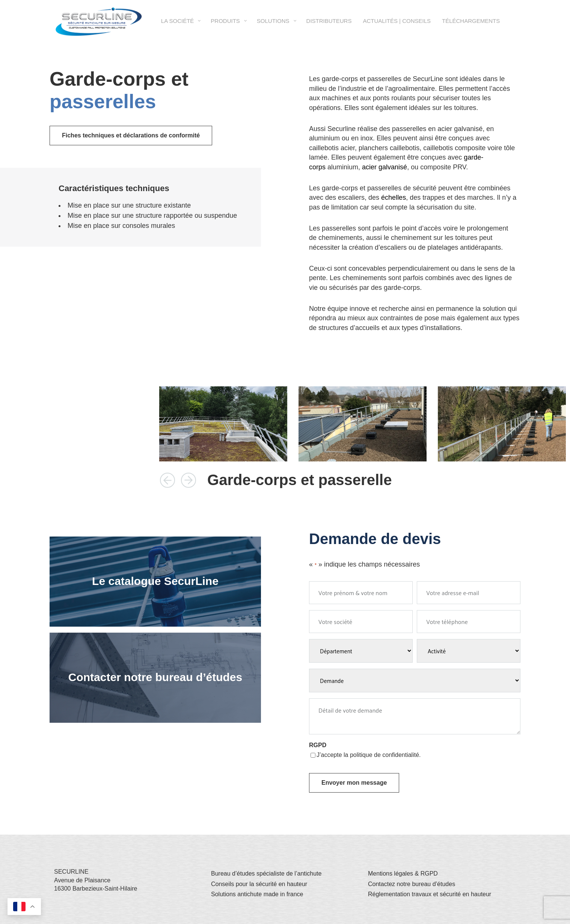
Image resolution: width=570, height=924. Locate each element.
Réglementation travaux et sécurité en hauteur (430, 894)
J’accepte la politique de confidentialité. (369, 755)
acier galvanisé (385, 167)
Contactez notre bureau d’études (412, 884)
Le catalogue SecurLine (155, 581)
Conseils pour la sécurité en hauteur (259, 884)
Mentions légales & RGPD (403, 874)
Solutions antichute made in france (257, 894)
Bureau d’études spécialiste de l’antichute (266, 874)
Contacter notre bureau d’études (155, 677)
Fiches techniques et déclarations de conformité (131, 135)
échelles (394, 197)
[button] (167, 480)
